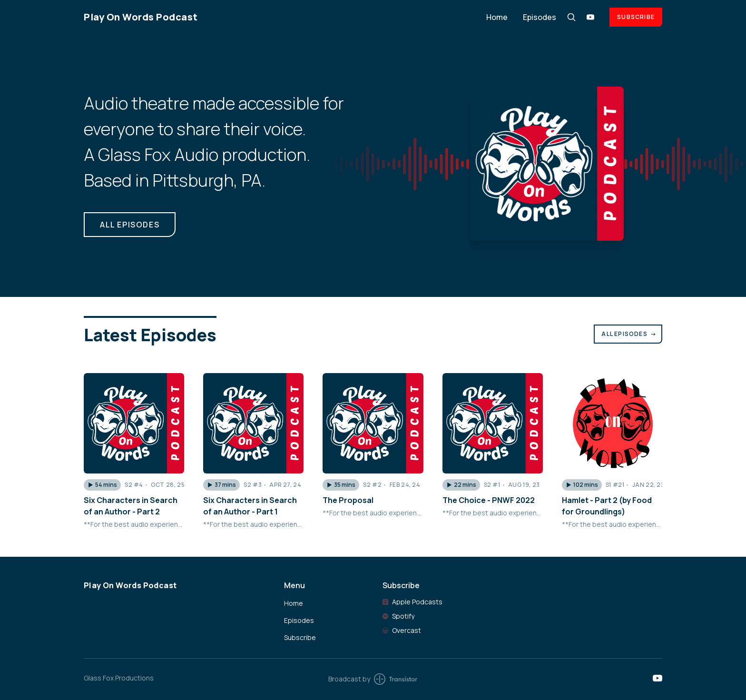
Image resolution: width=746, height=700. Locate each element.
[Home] (279, 17)
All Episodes (629, 334)
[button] (102, 485)
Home (497, 17)
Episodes (540, 17)
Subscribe (636, 17)
